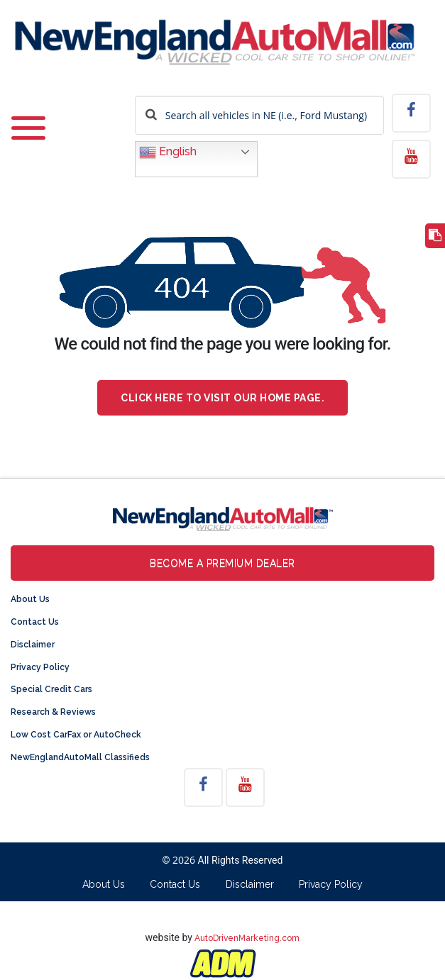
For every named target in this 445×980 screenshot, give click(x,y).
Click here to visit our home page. (222, 398)
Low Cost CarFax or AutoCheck (76, 735)
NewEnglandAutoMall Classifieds (80, 757)
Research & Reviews (53, 712)
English (168, 152)
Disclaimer (33, 645)
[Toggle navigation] (28, 129)
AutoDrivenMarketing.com (247, 938)
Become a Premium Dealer (222, 563)
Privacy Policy (40, 667)
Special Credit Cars (51, 689)
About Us (30, 599)
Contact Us (35, 622)
